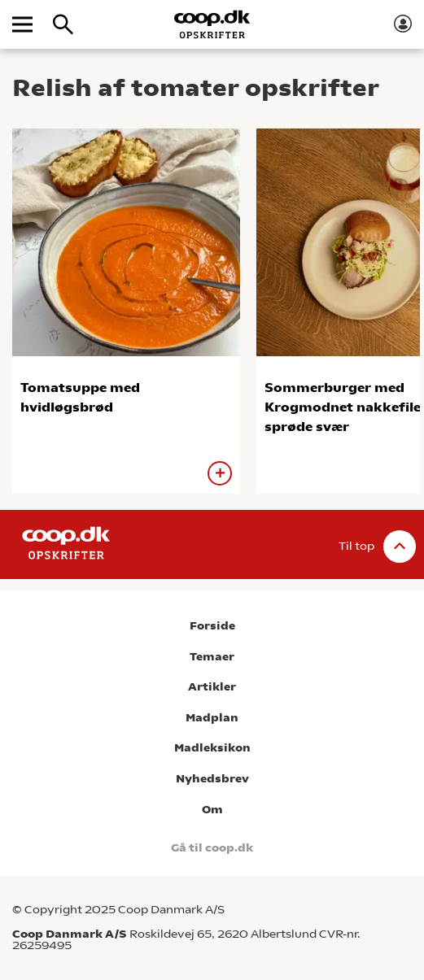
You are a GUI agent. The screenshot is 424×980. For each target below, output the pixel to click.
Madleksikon (212, 748)
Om (212, 810)
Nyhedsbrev (212, 779)
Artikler (212, 687)
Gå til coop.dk (212, 848)
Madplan (212, 718)
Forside (212, 626)
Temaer (212, 657)
